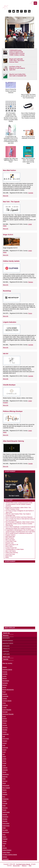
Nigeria (4, 790)
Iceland (5, 743)
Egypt (4, 716)
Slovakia (5, 819)
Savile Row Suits (10, 554)
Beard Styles (9, 546)
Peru (4, 797)
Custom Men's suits (11, 541)
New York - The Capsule (11, 202)
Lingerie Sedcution (10, 322)
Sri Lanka (5, 830)
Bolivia (4, 687)
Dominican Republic (8, 714)
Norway (5, 792)
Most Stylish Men (10, 537)
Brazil (4, 692)
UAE (4, 846)
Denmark (5, 712)
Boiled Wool (9, 556)
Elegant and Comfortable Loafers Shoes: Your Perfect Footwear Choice (17, 61)
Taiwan (4, 837)
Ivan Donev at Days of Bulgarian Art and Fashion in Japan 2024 (17, 68)
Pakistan (31, 282)
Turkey (4, 843)
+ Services (6, 651)
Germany (5, 728)
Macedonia (6, 774)
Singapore (5, 817)
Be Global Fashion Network (23, 864)
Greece (5, 732)
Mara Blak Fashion (9, 170)
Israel (4, 752)
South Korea (6, 826)
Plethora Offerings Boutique (13, 411)
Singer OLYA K (8, 235)
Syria (4, 835)
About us (24, 866)
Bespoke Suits (10, 543)
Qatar (4, 806)
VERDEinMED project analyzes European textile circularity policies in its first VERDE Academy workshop (17, 53)
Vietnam (5, 857)
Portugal (5, 803)
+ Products (6, 649)
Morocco (5, 781)
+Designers (6, 638)
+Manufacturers (8, 643)
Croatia (5, 707)
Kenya (4, 761)
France (30, 313)
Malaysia (5, 777)
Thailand (5, 839)
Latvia (4, 765)
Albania (5, 667)
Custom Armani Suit (11, 548)
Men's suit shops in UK (12, 545)
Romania (5, 808)
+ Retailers (6, 646)
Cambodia (5, 696)
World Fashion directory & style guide (20, 6)
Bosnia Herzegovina (8, 690)
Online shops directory (12, 553)
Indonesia (5, 748)
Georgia (5, 725)
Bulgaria (5, 694)
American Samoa (7, 670)
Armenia (5, 672)
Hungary (5, 741)
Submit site (6, 633)
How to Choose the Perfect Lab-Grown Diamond (11, 91)
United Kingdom (7, 850)
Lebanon (5, 768)
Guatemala (6, 734)
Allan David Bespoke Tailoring (13, 441)
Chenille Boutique (9, 385)
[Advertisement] (19, 594)
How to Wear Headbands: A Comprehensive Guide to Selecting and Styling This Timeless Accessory (28, 116)
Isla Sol (6, 354)
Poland (4, 801)
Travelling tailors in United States (15, 549)
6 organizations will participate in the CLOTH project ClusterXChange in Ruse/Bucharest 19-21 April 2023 (11, 140)
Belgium (5, 685)
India (4, 745)
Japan (4, 756)
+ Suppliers (6, 654)
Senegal (5, 815)
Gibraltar (5, 730)
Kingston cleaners (10, 535)
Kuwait (4, 763)
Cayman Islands (7, 701)
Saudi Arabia (6, 812)
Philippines (6, 799)
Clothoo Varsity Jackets (11, 261)
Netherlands (6, 786)
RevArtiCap (7, 291)
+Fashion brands (8, 641)
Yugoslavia (6, 859)
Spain (4, 828)
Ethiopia (5, 721)
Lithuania (5, 770)
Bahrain (5, 678)
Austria (4, 676)
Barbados (5, 683)
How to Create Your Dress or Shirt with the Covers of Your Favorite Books (28, 96)
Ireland (4, 750)
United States (6, 852)
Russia (4, 810)
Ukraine (5, 848)
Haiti (4, 736)
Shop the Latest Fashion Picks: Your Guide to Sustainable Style (18, 75)
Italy (4, 754)
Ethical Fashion (10, 538)
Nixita (7, 557)
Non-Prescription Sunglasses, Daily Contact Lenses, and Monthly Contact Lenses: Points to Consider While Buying (11, 117)
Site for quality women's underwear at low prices (28, 138)
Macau (4, 772)
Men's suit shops (10, 540)
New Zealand (6, 788)
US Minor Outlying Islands (10, 855)
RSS (30, 866)
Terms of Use (16, 866)
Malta (4, 779)
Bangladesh (6, 681)
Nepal (4, 783)
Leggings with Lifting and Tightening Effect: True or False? (11, 160)
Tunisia (4, 841)
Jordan (4, 759)
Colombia (5, 705)
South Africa (6, 823)
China (4, 703)
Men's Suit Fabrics (11, 551)
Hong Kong (6, 739)
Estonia (5, 719)
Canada (30, 464)
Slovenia (5, 821)
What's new (6, 657)
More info (6, 196)
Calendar (6, 659)
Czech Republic (7, 710)
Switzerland (6, 832)
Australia (31, 193)
